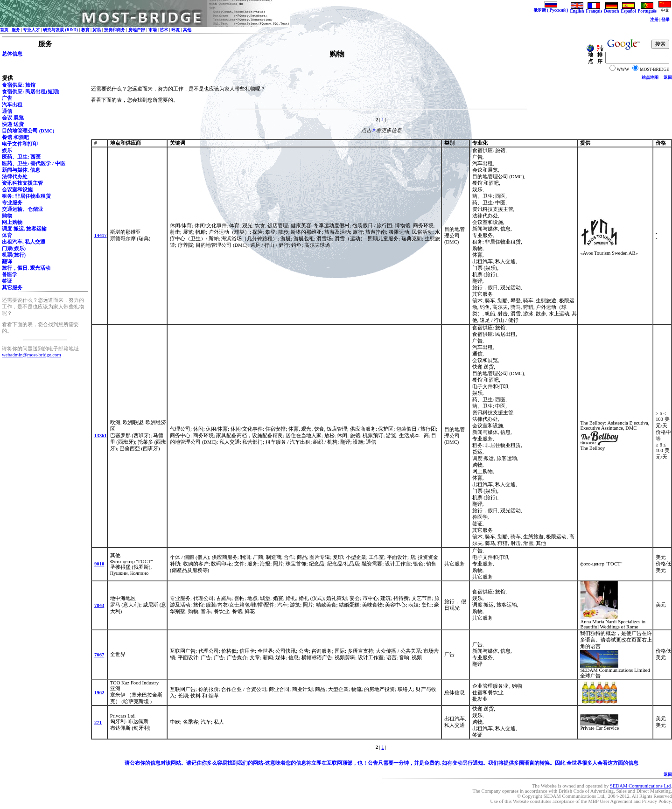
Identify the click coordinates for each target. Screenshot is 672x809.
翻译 (7, 262)
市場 (153, 30)
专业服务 (12, 203)
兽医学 (10, 275)
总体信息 (12, 54)
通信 (7, 111)
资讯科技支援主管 (22, 183)
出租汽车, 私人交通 (24, 242)
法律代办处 (15, 177)
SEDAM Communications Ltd (640, 786)
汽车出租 (12, 105)
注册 (654, 20)
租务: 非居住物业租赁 (26, 196)
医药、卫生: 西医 (21, 157)
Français (594, 9)
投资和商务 (115, 30)
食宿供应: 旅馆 (19, 85)
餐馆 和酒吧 (15, 137)
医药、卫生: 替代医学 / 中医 (34, 164)
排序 (600, 56)
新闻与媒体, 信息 (21, 170)
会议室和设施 (17, 190)
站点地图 (650, 77)
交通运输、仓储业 (22, 209)
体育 (7, 235)
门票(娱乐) (14, 248)
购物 (7, 216)
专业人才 (31, 30)
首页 (4, 30)
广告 (7, 98)
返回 (668, 77)
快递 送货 (13, 124)
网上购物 (12, 222)
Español (628, 9)
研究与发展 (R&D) (60, 30)
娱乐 (7, 150)
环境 (175, 30)
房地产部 (137, 30)
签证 (7, 281)
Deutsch (611, 9)
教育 (85, 30)
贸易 (97, 30)
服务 (16, 30)
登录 (665, 20)
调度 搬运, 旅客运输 (24, 229)
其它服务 (12, 288)
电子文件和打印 (20, 144)
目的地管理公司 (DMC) (28, 131)
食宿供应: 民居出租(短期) (31, 92)
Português (647, 9)
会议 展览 (13, 118)
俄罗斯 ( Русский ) (551, 8)
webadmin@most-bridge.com (31, 355)
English (577, 9)
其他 (187, 30)
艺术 (164, 30)
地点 (590, 56)
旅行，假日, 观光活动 (26, 268)
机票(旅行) (14, 255)
